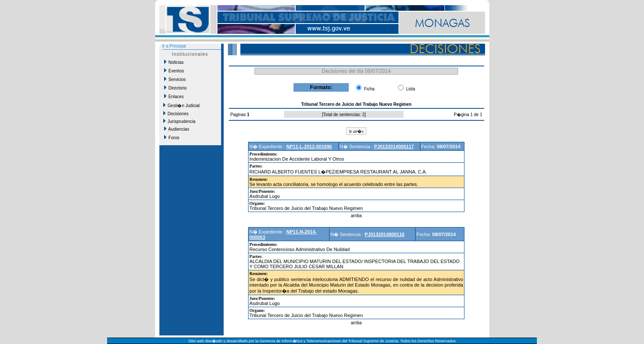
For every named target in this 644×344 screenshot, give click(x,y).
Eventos (174, 71)
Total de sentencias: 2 (344, 115)
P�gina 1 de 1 (468, 115)
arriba (356, 216)
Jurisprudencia (180, 121)
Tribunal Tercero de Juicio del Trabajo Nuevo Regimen (306, 208)
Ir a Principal (174, 46)
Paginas (239, 115)
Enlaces (174, 96)
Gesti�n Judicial (182, 105)
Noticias (174, 62)
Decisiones (176, 114)
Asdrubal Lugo (265, 196)
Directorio (175, 88)
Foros (172, 138)
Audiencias (177, 129)
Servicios (175, 79)
